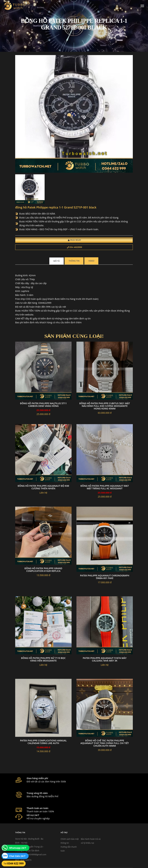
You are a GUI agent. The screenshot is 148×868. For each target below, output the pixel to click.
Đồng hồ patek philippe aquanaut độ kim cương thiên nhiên (43, 488)
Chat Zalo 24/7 (17, 856)
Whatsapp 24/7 (18, 848)
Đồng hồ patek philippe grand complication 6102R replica (43, 570)
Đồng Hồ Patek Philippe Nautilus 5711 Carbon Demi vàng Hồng (43, 405)
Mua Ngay (75, 240)
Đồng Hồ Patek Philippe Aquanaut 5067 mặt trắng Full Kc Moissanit (105, 488)
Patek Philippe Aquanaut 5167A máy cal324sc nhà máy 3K (105, 660)
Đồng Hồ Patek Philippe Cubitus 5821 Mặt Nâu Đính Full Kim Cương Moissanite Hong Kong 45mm (105, 407)
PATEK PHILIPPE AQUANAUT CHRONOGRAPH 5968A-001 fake (105, 577)
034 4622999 (75, 248)
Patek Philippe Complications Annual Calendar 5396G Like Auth (43, 742)
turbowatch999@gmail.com (34, 838)
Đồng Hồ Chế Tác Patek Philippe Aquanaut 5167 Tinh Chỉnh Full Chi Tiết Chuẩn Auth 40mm (105, 744)
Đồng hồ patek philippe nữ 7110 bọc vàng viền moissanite (43, 660)
